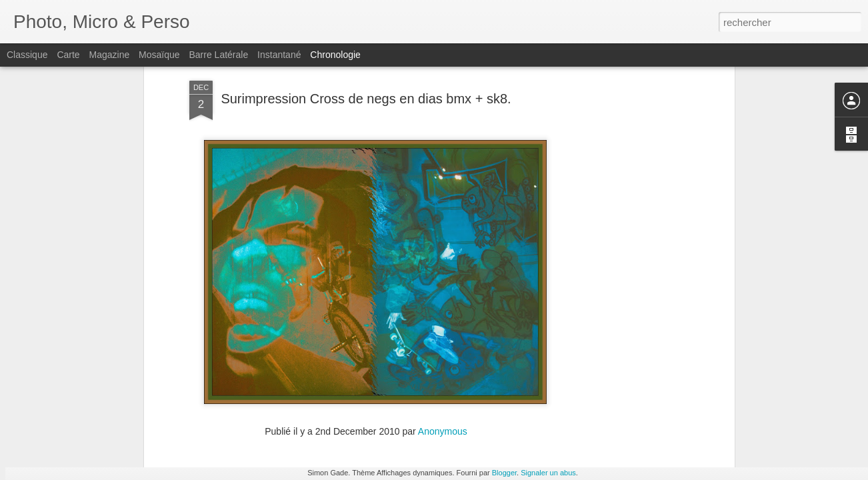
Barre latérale (218, 55)
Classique (27, 55)
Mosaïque (159, 55)
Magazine (110, 55)
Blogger (504, 473)
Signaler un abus (548, 473)
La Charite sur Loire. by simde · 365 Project (480, 421)
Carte (68, 55)
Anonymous (443, 343)
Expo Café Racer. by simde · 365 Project (649, 426)
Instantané (279, 55)
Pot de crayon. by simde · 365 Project (642, 449)
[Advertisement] (616, 202)
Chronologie (335, 55)
